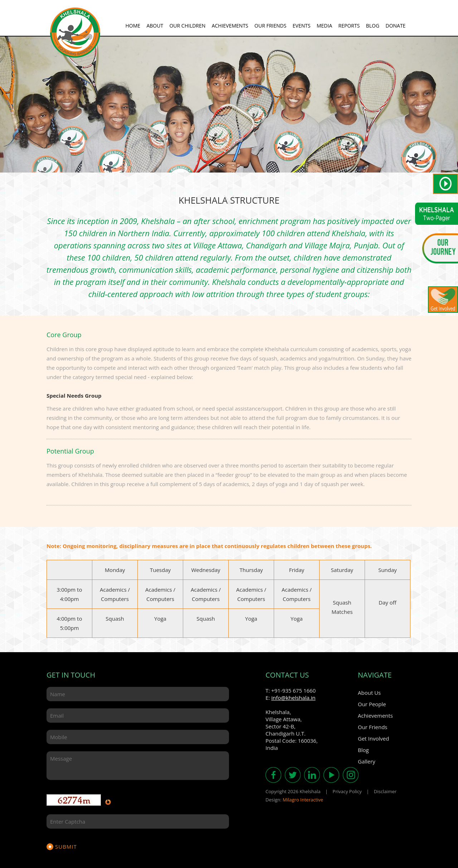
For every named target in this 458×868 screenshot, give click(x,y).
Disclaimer (385, 791)
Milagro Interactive (303, 800)
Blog (373, 26)
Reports (349, 26)
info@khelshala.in (293, 698)
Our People (372, 704)
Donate (395, 26)
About (155, 26)
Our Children (187, 26)
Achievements (230, 26)
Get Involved (373, 738)
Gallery (367, 761)
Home (133, 26)
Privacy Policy (347, 791)
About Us (369, 693)
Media (324, 26)
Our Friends (270, 26)
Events (302, 26)
